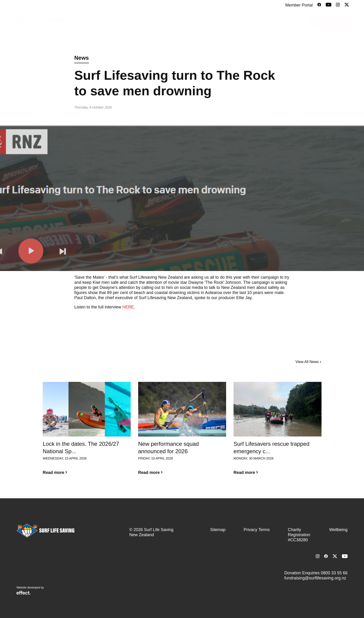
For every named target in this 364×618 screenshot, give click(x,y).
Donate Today (330, 22)
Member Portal (299, 5)
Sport (213, 22)
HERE (128, 307)
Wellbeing (338, 530)
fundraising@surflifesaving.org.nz (315, 578)
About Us (85, 22)
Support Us (140, 22)
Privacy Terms (257, 530)
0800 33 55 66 (334, 573)
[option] (87, 432)
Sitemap (218, 530)
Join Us (166, 22)
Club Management (244, 22)
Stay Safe (112, 22)
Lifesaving (191, 22)
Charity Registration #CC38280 (299, 535)
